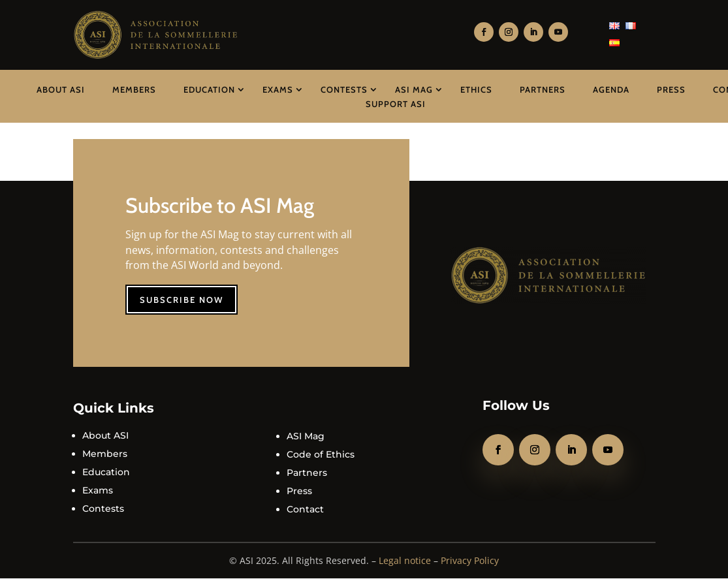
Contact (305, 509)
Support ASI (396, 104)
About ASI (61, 89)
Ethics (476, 89)
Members (134, 89)
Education (209, 89)
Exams (278, 89)
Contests (344, 89)
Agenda (611, 89)
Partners (543, 89)
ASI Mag (414, 89)
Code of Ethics (321, 454)
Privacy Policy (470, 560)
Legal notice (405, 560)
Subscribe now (182, 300)
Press (671, 89)
